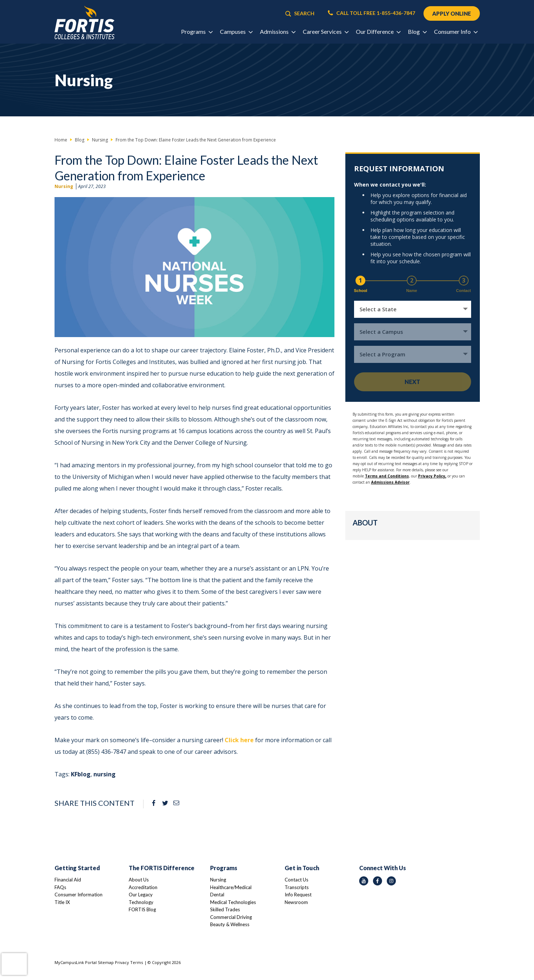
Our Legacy (141, 895)
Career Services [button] (326, 31)
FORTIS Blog (142, 909)
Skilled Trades (225, 909)
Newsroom (296, 902)
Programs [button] (197, 31)
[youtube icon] (364, 881)
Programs (224, 868)
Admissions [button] (278, 31)
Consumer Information (79, 895)
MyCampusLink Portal (76, 962)
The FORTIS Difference (162, 868)
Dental (217, 895)
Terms (136, 962)
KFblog (81, 774)
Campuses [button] (236, 31)
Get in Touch (302, 868)
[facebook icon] (378, 881)
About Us (139, 880)
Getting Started (77, 868)
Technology (141, 902)
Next (412, 382)
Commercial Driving (231, 917)
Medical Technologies (233, 902)
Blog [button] (417, 31)
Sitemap (106, 962)
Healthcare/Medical (231, 887)
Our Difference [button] (378, 31)
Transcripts (297, 887)
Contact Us (296, 880)
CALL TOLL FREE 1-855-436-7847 (372, 13)
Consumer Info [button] (456, 31)
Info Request (298, 895)
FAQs (60, 887)
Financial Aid (68, 880)
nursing (105, 774)
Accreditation (143, 887)
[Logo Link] (85, 23)
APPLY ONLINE (452, 13)
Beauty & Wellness (230, 924)
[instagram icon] (391, 881)
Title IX (62, 902)
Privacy (122, 962)
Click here (239, 740)
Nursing (64, 186)
